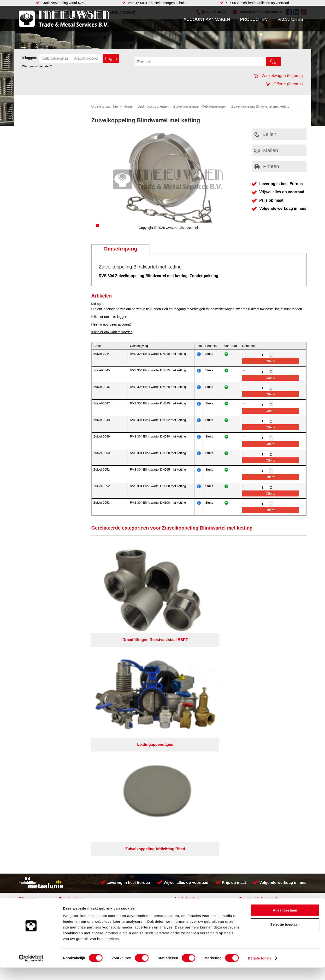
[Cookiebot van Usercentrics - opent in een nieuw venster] (31, 971)
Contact (27, 682)
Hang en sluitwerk (125, 663)
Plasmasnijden (187, 667)
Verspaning (185, 691)
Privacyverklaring (176, 702)
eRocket (209, 708)
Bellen (265, 134)
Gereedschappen (124, 682)
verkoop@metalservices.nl (276, 670)
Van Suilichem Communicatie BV (148, 708)
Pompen (118, 677)
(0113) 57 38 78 (269, 666)
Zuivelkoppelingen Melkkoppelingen (200, 106)
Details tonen (259, 971)
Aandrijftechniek (74, 658)
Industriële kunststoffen (80, 691)
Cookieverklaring (250, 702)
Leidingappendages (126, 667)
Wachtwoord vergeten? (37, 66)
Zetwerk (183, 672)
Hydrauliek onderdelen (79, 667)
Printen (267, 166)
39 (205, 714)
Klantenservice (32, 672)
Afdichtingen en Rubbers (130, 658)
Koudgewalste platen (192, 677)
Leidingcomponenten (153, 106)
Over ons (150, 702)
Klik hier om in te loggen (109, 317)
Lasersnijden (186, 663)
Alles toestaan (285, 923)
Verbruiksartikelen (76, 682)
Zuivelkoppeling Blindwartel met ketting (260, 106)
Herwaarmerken (189, 682)
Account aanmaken (207, 19)
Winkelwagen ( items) (279, 76)
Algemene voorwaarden (213, 702)
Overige (117, 691)
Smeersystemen (74, 687)
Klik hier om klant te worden (112, 332)
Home (128, 106)
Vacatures (290, 19)
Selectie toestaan (285, 937)
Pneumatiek (71, 677)
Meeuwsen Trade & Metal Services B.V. (108, 702)
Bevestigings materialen (80, 663)
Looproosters (121, 672)
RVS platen (185, 687)
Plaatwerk (184, 658)
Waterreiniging (122, 687)
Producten (254, 19)
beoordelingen (218, 714)
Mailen (266, 150)
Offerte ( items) (284, 84)
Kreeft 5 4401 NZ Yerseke (276, 662)
